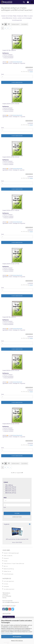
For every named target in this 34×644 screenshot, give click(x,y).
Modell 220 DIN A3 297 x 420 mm (11, 210)
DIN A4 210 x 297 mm (10, 493)
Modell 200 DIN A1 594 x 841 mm (11, 370)
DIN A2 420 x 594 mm (10, 489)
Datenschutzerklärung (7, 633)
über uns (6, 566)
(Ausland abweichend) (17, 62)
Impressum (6, 558)
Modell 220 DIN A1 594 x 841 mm (11, 104)
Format (6, 482)
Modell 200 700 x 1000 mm (9, 317)
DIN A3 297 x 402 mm (10, 491)
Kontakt (5, 561)
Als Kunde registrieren (9, 581)
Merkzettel (6, 586)
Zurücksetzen (17, 517)
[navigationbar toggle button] (32, 2)
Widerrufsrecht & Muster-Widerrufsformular (14, 563)
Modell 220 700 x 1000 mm (9, 50)
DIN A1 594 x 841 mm (10, 487)
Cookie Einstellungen (8, 574)
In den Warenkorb (17, 82)
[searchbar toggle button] (24, 2)
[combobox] (15, 24)
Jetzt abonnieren (9, 617)
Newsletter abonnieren (9, 589)
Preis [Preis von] (5, 498)
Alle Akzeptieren (17, 636)
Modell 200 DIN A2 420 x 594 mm (11, 424)
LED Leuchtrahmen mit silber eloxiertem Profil (17, 539)
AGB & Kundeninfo (8, 556)
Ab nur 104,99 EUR (17, 542)
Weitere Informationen (17, 641)
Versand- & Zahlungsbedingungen (11, 553)
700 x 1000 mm (8, 485)
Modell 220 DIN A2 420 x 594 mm (11, 157)
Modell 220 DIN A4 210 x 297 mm (11, 264)
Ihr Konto (6, 584)
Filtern (17, 513)
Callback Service (7, 571)
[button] (3, 24)
